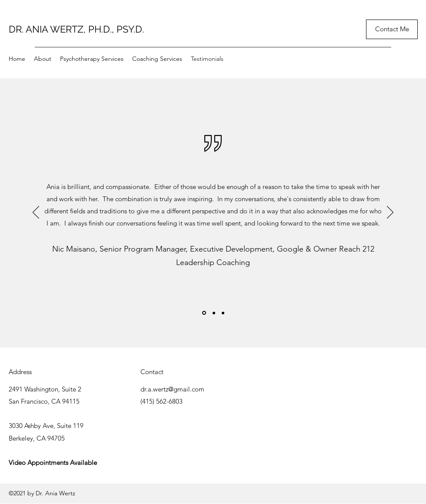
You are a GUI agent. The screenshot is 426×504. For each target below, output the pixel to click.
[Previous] (36, 213)
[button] (92, 59)
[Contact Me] (392, 29)
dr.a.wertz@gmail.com (172, 389)
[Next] (390, 213)
